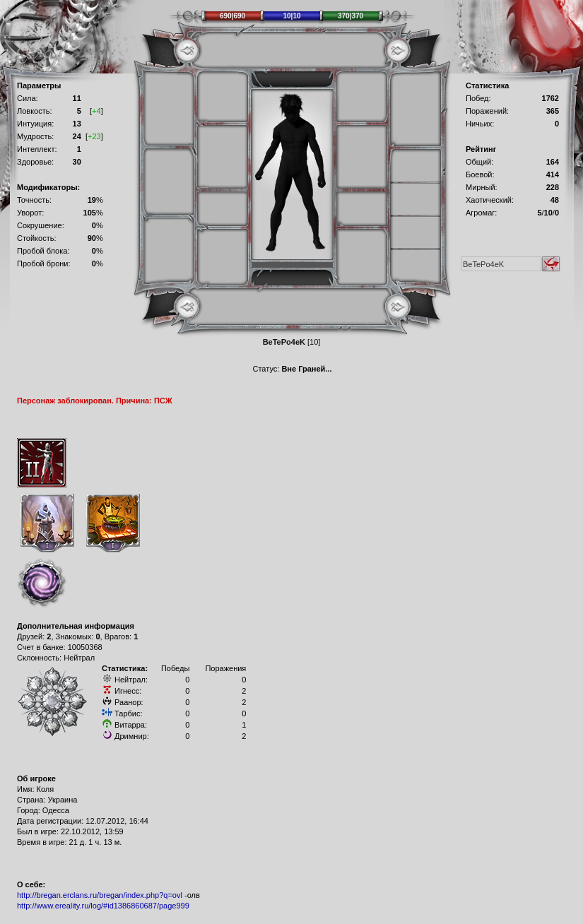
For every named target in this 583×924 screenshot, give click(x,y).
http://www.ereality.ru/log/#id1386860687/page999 (103, 906)
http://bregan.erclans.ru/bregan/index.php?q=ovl (100, 895)
